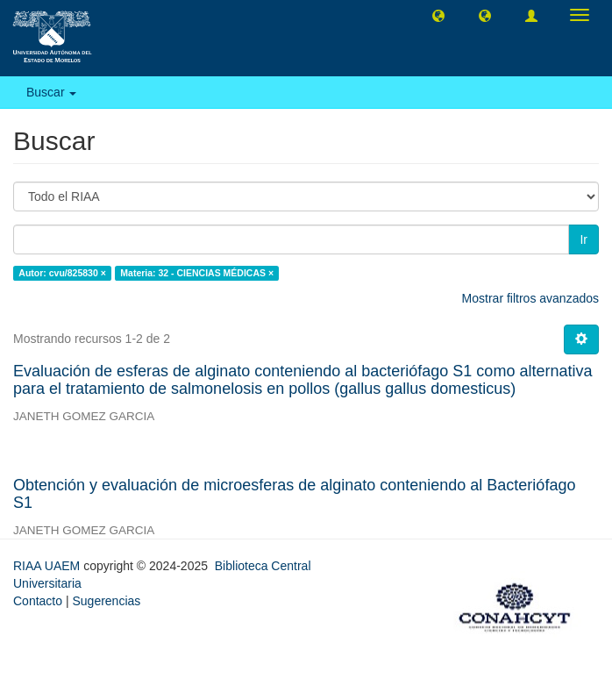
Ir (584, 239)
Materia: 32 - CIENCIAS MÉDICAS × (197, 273)
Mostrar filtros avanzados (530, 298)
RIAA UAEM (48, 566)
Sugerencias (106, 601)
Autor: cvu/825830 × (62, 273)
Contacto (38, 601)
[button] (438, 15)
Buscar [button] (51, 92)
